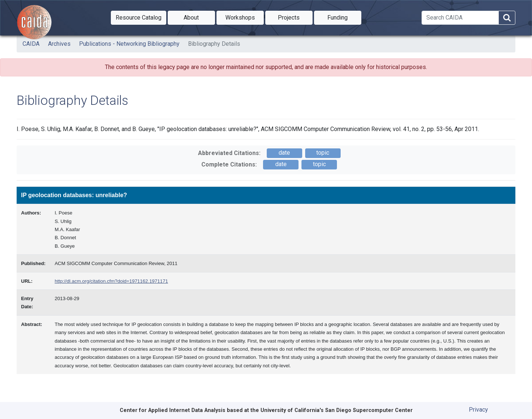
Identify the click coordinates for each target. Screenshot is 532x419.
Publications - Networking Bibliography (129, 44)
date (284, 153)
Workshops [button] (245, 17)
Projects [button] (295, 17)
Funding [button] (344, 17)
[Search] (460, 18)
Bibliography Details (214, 44)
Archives (59, 44)
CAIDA (31, 44)
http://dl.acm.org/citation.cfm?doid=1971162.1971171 (111, 281)
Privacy (478, 410)
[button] (139, 18)
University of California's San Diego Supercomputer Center (337, 410)
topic (323, 153)
